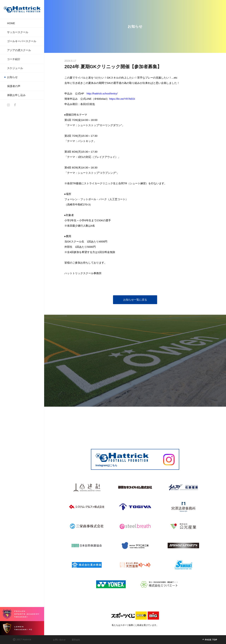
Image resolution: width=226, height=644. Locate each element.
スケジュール (15, 68)
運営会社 (76, 640)
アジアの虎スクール (19, 50)
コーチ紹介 (14, 59)
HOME (11, 23)
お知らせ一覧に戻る (135, 300)
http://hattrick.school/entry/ (102, 93)
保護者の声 (14, 86)
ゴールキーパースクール (22, 41)
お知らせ (12, 77)
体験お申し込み (16, 95)
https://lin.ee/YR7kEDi (122, 99)
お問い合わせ (59, 640)
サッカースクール (18, 32)
